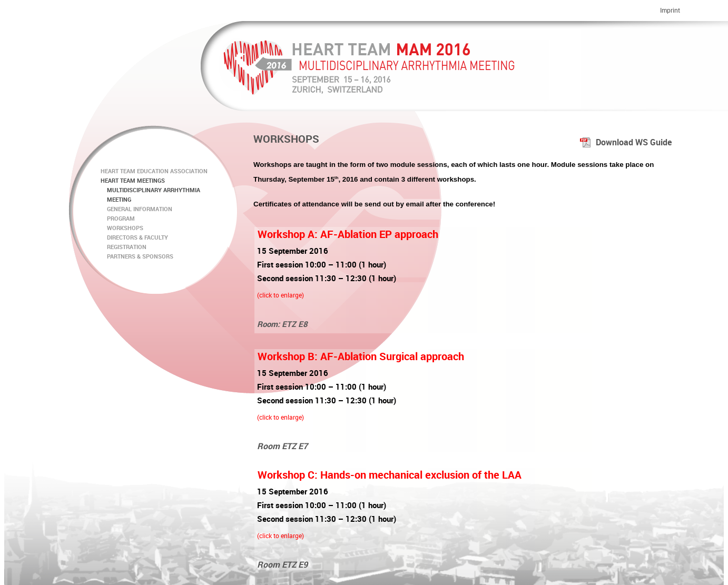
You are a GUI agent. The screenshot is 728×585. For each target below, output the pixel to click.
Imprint (670, 10)
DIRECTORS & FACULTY (134, 237)
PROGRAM (118, 218)
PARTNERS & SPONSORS (137, 256)
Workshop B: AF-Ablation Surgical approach (361, 356)
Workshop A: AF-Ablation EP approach (348, 234)
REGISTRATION (124, 247)
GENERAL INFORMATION (136, 209)
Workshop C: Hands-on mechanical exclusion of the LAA (390, 475)
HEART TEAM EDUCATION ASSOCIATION (154, 171)
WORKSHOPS (122, 228)
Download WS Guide (626, 142)
